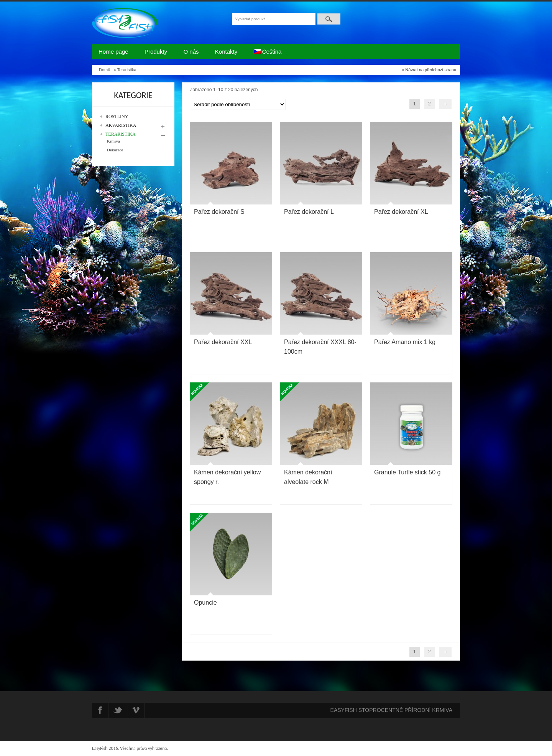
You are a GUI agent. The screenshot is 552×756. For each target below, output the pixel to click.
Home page (113, 52)
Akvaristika (121, 125)
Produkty (156, 52)
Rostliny (117, 117)
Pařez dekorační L (309, 212)
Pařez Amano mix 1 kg (405, 342)
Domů (104, 70)
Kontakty (226, 52)
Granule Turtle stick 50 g (407, 472)
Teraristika (121, 134)
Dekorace (115, 150)
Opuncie (205, 603)
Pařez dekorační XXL (223, 342)
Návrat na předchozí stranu (431, 70)
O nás (191, 52)
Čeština (268, 52)
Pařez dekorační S (219, 212)
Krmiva (113, 141)
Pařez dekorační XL (401, 212)
